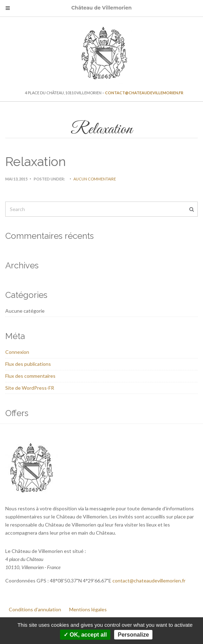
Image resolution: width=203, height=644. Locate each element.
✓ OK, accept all (85, 635)
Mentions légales (88, 609)
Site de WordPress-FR (30, 388)
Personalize (133, 635)
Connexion (17, 352)
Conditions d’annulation (35, 609)
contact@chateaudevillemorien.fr (144, 93)
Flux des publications (28, 364)
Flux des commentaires (30, 376)
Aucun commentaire (95, 179)
